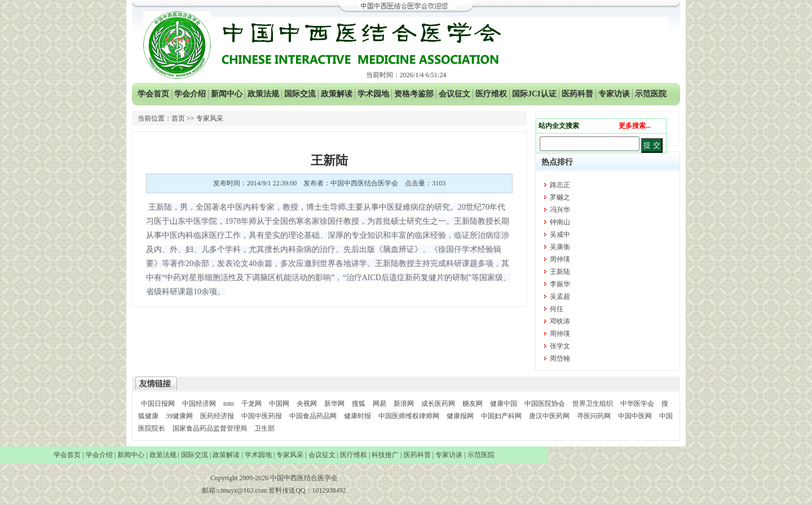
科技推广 (385, 455)
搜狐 (359, 404)
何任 (557, 309)
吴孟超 (560, 296)
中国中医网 (635, 416)
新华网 (334, 404)
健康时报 (358, 416)
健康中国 (504, 404)
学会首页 (153, 94)
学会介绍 (190, 94)
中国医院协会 (545, 404)
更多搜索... (635, 126)
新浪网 (404, 404)
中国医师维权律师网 (410, 416)
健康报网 (460, 416)
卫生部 (264, 428)
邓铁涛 (560, 321)
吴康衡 (560, 247)
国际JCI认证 (534, 94)
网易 (379, 404)
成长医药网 (438, 404)
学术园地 (373, 94)
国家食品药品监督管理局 (211, 428)
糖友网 (473, 404)
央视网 (307, 404)
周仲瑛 (560, 259)
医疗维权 (491, 94)
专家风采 (290, 455)
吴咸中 (560, 234)
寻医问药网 (594, 416)
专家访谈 (614, 94)
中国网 (279, 404)
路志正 (560, 185)
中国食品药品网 (313, 416)
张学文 (560, 346)
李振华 (560, 284)
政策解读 (337, 94)
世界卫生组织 (593, 404)
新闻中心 (227, 94)
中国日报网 (158, 404)
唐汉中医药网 (549, 416)
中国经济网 (199, 404)
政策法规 (263, 94)
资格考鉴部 (414, 94)
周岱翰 (560, 358)
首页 (178, 118)
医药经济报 (217, 416)
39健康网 (179, 416)
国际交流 (300, 94)
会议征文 (454, 94)
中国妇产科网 (501, 416)
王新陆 (560, 272)
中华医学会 (637, 404)
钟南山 (560, 222)
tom (229, 404)
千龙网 (251, 404)
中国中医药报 (262, 416)
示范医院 (651, 94)
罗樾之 (560, 197)
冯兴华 (560, 210)
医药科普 (577, 94)
